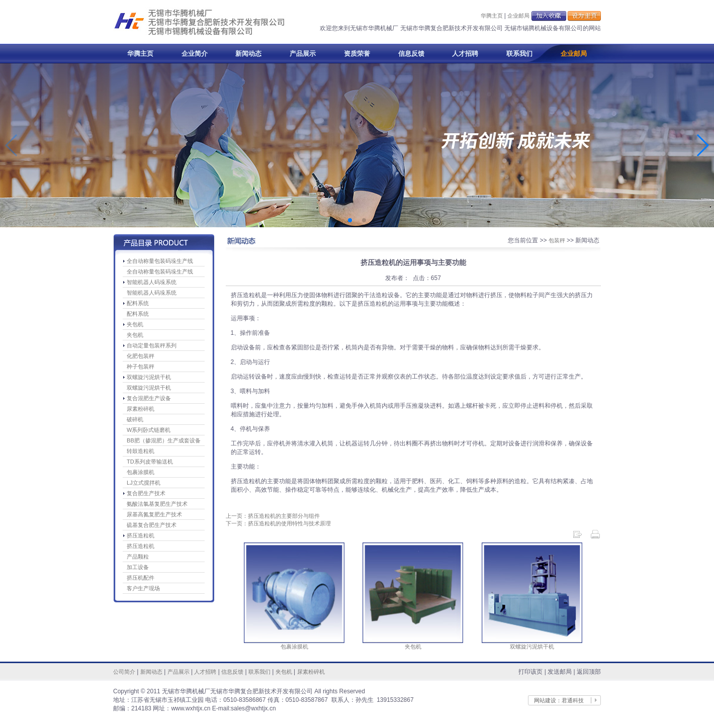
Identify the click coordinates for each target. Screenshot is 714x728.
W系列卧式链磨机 (149, 430)
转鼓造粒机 (141, 451)
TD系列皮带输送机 (150, 462)
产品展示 (303, 54)
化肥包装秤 (141, 356)
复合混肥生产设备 (149, 398)
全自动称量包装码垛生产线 (160, 261)
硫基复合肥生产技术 (152, 525)
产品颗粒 (138, 557)
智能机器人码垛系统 (152, 282)
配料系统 (138, 303)
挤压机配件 (141, 578)
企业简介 (195, 54)
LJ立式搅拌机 (144, 483)
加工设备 (138, 567)
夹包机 (135, 324)
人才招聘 (465, 54)
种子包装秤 (141, 367)
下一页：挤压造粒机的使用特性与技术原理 (278, 523)
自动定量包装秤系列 (152, 345)
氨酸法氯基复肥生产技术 (157, 504)
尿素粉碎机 (141, 409)
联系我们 (519, 54)
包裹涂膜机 (141, 472)
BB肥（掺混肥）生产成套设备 (164, 440)
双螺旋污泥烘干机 (149, 377)
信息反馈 (411, 54)
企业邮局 (518, 16)
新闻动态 (248, 54)
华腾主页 (492, 16)
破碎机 (135, 419)
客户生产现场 (143, 588)
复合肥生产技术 (146, 493)
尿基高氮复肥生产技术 (154, 514)
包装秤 (557, 240)
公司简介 (124, 672)
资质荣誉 (357, 54)
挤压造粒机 (141, 535)
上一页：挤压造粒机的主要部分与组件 (273, 516)
